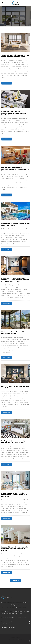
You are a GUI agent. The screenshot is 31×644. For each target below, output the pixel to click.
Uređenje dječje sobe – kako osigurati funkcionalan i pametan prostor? (15, 442)
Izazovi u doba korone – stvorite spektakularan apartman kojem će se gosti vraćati (14, 495)
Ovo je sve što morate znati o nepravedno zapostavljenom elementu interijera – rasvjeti (15, 169)
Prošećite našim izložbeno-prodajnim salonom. (14, 618)
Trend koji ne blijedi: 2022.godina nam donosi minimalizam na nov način (15, 56)
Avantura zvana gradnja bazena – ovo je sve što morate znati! (15, 224)
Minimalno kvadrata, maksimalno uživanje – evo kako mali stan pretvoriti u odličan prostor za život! (15, 280)
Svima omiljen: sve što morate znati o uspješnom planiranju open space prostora (15, 549)
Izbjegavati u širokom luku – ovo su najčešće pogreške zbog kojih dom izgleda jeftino (14, 113)
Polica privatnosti (15, 637)
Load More (15, 580)
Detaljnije (7, 83)
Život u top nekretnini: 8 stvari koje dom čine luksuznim (14, 333)
